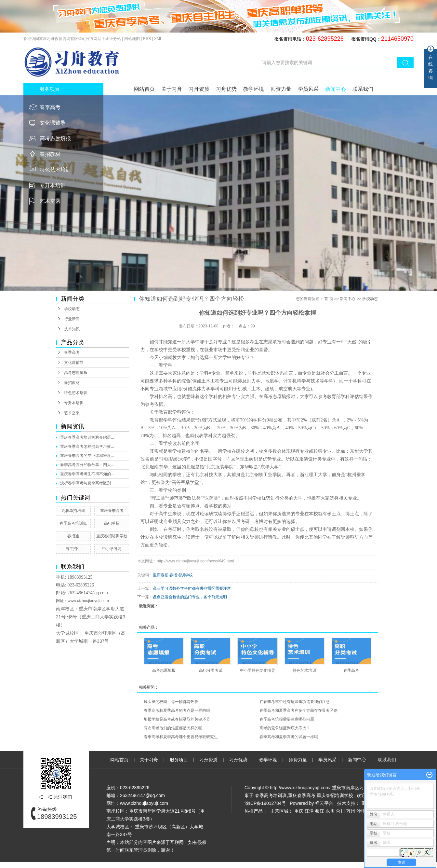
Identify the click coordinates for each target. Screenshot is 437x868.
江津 (309, 811)
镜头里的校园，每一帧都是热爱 (171, 702)
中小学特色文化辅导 (258, 670)
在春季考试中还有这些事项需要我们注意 (295, 702)
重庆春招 (161, 575)
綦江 (320, 811)
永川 (330, 811)
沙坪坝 (363, 811)
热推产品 (254, 811)
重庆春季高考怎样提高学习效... (87, 447)
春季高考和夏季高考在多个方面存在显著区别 (298, 710)
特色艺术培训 (55, 170)
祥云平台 (324, 803)
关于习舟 (172, 89)
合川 (340, 811)
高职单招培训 (73, 511)
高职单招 (112, 523)
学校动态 (72, 309)
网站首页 (144, 89)
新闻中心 (336, 89)
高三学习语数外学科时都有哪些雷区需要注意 (192, 588)
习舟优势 (226, 89)
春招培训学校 (181, 575)
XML (158, 39)
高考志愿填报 (55, 138)
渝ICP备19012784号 (265, 803)
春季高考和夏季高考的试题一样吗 (289, 737)
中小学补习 (112, 549)
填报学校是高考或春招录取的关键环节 (177, 719)
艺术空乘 (50, 201)
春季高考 (50, 107)
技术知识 (72, 329)
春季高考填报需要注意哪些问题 (287, 719)
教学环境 (254, 89)
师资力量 (281, 89)
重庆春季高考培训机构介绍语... (87, 437)
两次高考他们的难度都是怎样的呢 (173, 728)
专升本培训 (53, 185)
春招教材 (50, 154)
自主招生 (73, 549)
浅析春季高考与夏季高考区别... (87, 483)
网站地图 (132, 39)
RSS (147, 39)
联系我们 (363, 89)
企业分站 (113, 39)
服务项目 (179, 760)
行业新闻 (72, 319)
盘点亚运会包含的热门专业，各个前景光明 (190, 597)
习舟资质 (199, 89)
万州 (351, 811)
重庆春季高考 (112, 511)
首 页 (329, 299)
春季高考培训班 (73, 523)
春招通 (73, 536)
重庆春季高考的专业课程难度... (87, 456)
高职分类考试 (211, 670)
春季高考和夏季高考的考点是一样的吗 (177, 710)
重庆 (299, 811)
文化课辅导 (53, 123)
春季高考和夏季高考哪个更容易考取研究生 (181, 737)
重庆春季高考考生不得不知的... (87, 474)
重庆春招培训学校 (112, 536)
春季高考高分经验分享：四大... (87, 465)
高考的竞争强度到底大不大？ (285, 728)
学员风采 (308, 89)
